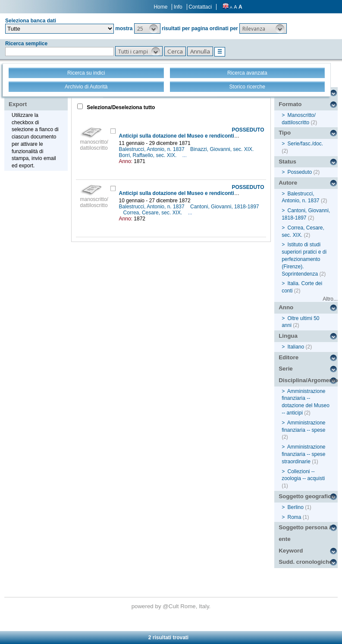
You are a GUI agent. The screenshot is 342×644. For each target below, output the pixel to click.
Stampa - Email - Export (36, 98)
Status (287, 162)
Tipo (285, 133)
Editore (289, 357)
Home (160, 7)
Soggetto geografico (307, 496)
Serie (286, 369)
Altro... (330, 299)
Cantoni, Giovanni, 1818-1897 (224, 207)
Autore (288, 183)
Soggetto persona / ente (305, 533)
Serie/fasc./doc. (306, 144)
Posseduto (300, 172)
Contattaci (200, 7)
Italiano (296, 347)
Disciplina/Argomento (308, 380)
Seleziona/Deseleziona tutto (120, 107)
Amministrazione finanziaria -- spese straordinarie (303, 454)
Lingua (288, 336)
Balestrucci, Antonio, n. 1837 (152, 149)
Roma (295, 517)
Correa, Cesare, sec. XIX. (154, 213)
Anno (286, 307)
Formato (290, 104)
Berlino (296, 507)
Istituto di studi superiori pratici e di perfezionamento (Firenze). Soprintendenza (304, 259)
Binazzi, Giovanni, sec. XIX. (223, 149)
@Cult (171, 606)
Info (178, 7)
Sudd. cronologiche (305, 562)
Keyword (291, 551)
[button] (147, 28)
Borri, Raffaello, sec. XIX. (149, 155)
